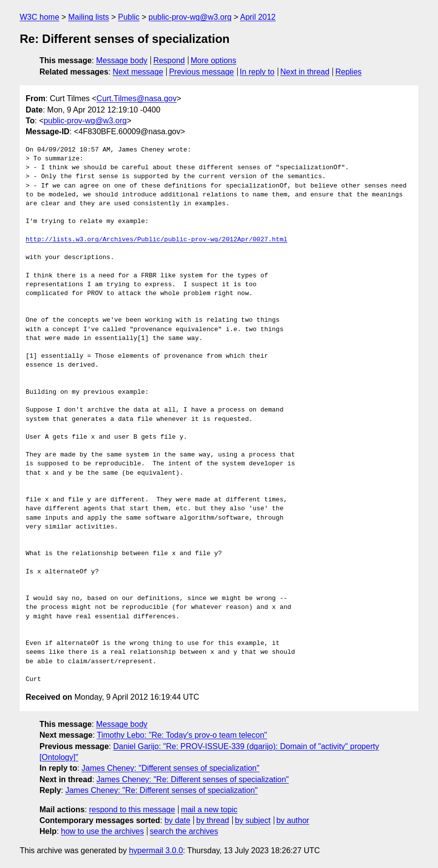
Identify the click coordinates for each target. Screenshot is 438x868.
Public (129, 17)
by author (293, 820)
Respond (169, 60)
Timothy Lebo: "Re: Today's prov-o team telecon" (182, 735)
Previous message (202, 72)
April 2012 (258, 17)
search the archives (184, 831)
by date (177, 820)
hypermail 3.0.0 (156, 850)
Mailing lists (89, 17)
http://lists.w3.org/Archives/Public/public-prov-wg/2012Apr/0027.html (156, 240)
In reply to (257, 72)
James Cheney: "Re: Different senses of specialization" (193, 779)
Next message (138, 72)
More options (214, 60)
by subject (253, 820)
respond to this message (132, 810)
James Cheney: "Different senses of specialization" (170, 768)
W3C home (39, 17)
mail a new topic (209, 810)
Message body (122, 60)
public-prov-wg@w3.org (190, 17)
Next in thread (305, 72)
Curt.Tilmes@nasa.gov (137, 98)
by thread (213, 820)
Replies (348, 72)
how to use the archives (103, 831)
